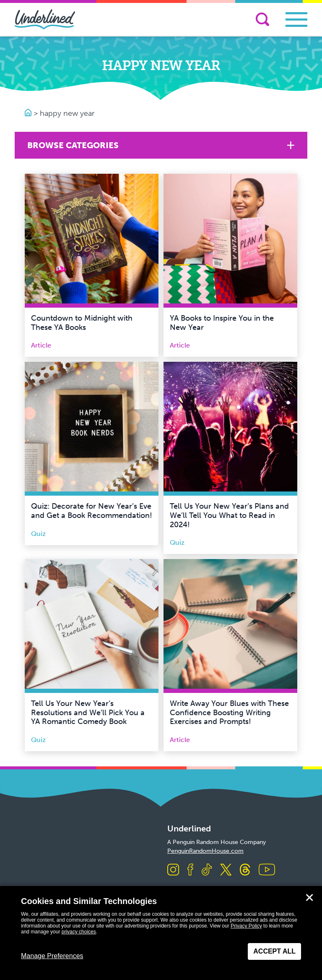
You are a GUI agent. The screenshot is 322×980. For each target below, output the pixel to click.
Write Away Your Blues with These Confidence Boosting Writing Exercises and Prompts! (229, 712)
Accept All (274, 951)
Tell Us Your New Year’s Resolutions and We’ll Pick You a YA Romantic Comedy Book (88, 712)
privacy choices (79, 932)
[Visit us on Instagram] (173, 870)
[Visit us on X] (226, 870)
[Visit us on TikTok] (207, 870)
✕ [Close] (309, 898)
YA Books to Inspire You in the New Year (222, 323)
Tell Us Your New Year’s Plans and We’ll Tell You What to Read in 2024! (229, 515)
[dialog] (161, 933)
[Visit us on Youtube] (267, 870)
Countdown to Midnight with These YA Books (82, 323)
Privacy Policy (246, 926)
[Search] (262, 19)
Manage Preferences (52, 956)
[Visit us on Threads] (245, 870)
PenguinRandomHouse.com (205, 851)
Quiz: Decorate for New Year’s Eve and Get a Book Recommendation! (92, 511)
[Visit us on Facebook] (190, 870)
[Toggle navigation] (296, 20)
